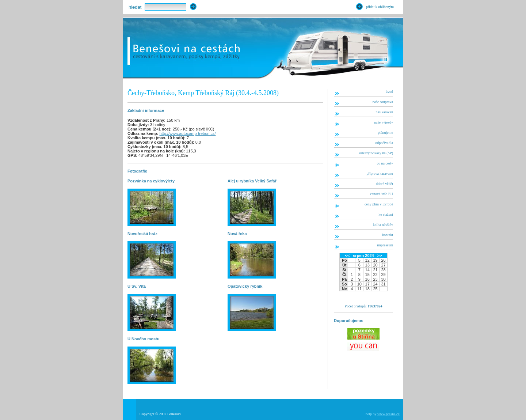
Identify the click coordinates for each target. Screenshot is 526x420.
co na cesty (385, 163)
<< (347, 256)
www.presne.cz (388, 414)
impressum (385, 245)
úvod (389, 92)
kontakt (388, 235)
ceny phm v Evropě (379, 204)
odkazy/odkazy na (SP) (376, 153)
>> (380, 256)
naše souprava (383, 102)
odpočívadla (384, 143)
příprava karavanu (380, 173)
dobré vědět (384, 184)
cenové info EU (382, 194)
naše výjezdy (384, 122)
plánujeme (385, 133)
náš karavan (384, 112)
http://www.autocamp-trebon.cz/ (187, 133)
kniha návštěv (383, 225)
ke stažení (386, 214)
